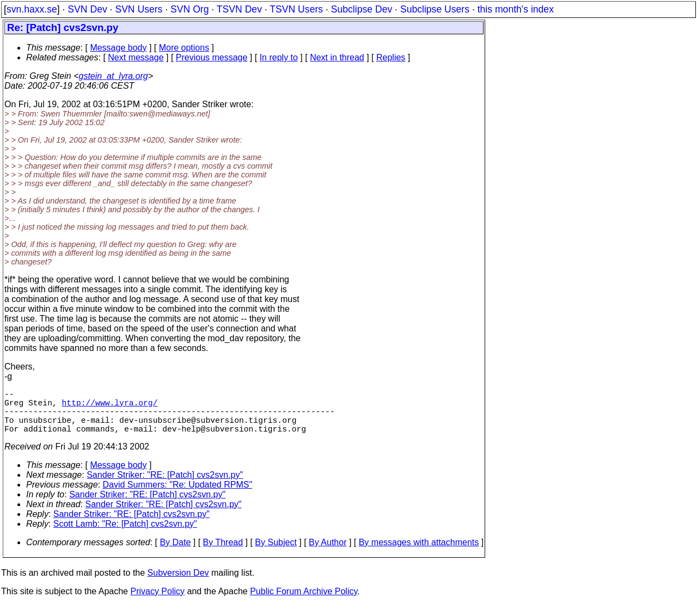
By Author (328, 553)
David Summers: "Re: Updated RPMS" (178, 495)
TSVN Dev (239, 9)
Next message (136, 57)
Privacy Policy (157, 602)
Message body (118, 48)
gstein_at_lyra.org (114, 76)
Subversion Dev (178, 584)
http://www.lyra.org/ (110, 406)
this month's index (516, 9)
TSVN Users (296, 9)
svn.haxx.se (32, 9)
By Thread (223, 553)
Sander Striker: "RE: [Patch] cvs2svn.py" (165, 486)
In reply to (279, 57)
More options (184, 48)
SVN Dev (87, 9)
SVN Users (139, 9)
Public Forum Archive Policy (304, 602)
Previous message (212, 57)
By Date (175, 553)
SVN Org (189, 9)
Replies (391, 57)
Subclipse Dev (362, 9)
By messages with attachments (419, 553)
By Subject (276, 553)
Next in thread (337, 57)
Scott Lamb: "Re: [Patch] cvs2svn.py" (125, 535)
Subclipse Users (435, 9)
